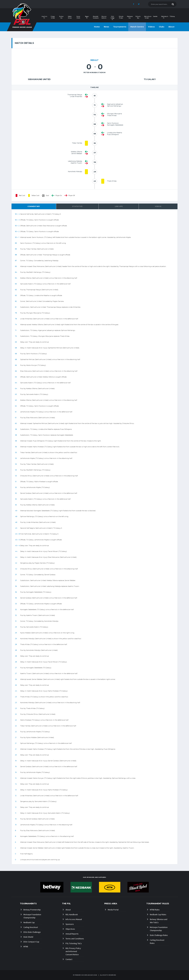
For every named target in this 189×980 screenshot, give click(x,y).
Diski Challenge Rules (159, 935)
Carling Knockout (31, 927)
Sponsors (70, 924)
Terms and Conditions (75, 939)
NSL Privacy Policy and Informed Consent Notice (73, 951)
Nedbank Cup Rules (158, 914)
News (106, 27)
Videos (151, 27)
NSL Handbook (72, 914)
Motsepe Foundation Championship (32, 916)
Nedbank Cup (29, 922)
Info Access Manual (74, 919)
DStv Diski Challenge (32, 932)
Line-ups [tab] (119, 206)
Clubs (162, 27)
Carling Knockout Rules (157, 942)
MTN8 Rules (155, 910)
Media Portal (113, 910)
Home (97, 27)
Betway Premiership (32, 910)
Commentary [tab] (34, 206)
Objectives (70, 929)
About (171, 27)
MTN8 (26, 947)
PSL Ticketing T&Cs (74, 943)
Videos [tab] (158, 206)
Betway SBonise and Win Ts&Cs (159, 921)
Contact (69, 959)
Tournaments (120, 27)
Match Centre (137, 27)
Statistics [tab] (77, 206)
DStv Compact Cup (31, 942)
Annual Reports (72, 934)
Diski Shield (28, 937)
